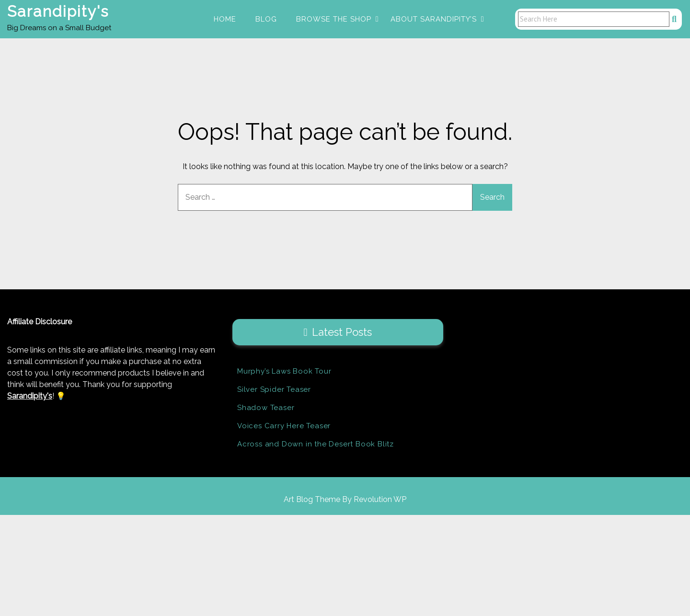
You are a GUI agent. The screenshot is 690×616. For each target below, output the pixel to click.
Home (225, 19)
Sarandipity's (58, 11)
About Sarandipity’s (434, 19)
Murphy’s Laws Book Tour (284, 372)
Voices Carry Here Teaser (284, 426)
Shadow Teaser (266, 408)
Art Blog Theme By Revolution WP (345, 500)
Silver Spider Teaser (274, 390)
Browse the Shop (334, 19)
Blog (266, 19)
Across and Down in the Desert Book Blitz (316, 445)
